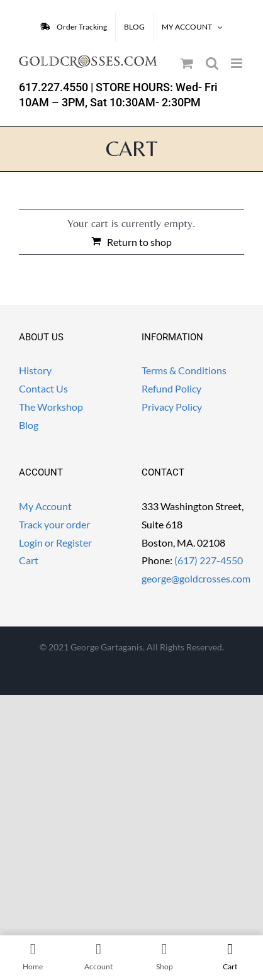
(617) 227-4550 (209, 560)
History (35, 370)
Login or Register (55, 543)
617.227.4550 (53, 87)
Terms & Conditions (184, 370)
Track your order (54, 524)
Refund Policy (171, 388)
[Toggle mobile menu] (238, 63)
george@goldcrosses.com (196, 578)
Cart (29, 560)
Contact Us (43, 388)
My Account (45, 506)
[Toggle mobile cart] (187, 63)
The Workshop (51, 407)
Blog (29, 425)
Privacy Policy (172, 407)
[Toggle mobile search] (212, 63)
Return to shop (139, 242)
